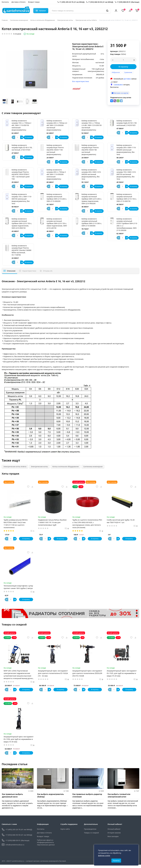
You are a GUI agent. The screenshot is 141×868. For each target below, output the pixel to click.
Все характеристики (81, 81)
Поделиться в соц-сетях (121, 97)
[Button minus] (13, 137)
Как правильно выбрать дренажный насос (12, 799)
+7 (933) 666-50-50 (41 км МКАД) (100, 2)
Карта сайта (65, 832)
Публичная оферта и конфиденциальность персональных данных (46, 846)
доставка (127, 79)
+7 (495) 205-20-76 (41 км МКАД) (71, 2)
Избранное (116, 72)
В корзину (123, 67)
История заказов (114, 836)
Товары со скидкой (91, 836)
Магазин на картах (120, 93)
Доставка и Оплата (18, 2)
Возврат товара (34, 2)
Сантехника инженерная (19, 20)
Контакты (5, 2)
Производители (90, 832)
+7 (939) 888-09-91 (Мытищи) (127, 2)
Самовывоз (118, 85)
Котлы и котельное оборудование (43, 20)
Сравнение (128, 72)
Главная (5, 20)
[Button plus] (22, 137)
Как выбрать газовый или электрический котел (119, 799)
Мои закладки (113, 840)
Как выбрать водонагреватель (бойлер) (51, 799)
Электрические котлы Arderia (86, 20)
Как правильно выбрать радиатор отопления (87, 799)
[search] (107, 11)
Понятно (116, 860)
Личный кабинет (114, 832)
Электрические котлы (65, 20)
